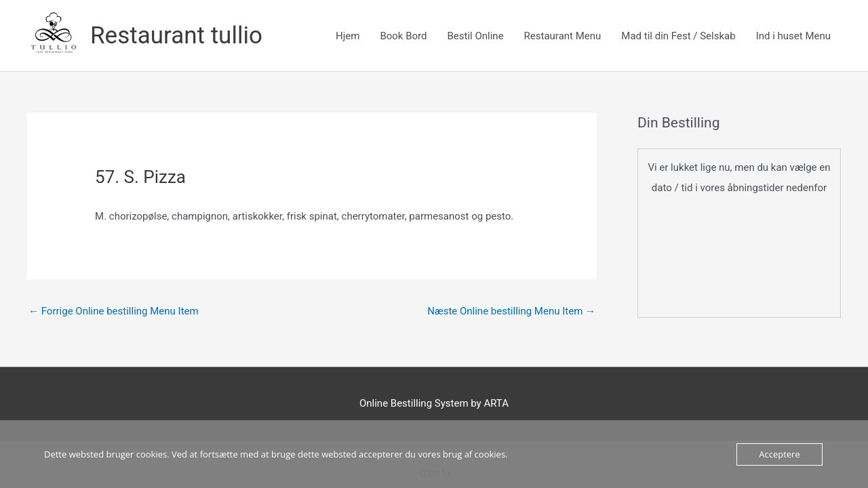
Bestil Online (475, 36)
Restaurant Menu (563, 36)
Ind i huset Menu (793, 36)
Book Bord (403, 36)
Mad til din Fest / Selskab (678, 36)
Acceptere (779, 454)
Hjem (348, 36)
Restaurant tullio (176, 36)
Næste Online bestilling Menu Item (511, 311)
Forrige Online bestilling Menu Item (114, 311)
